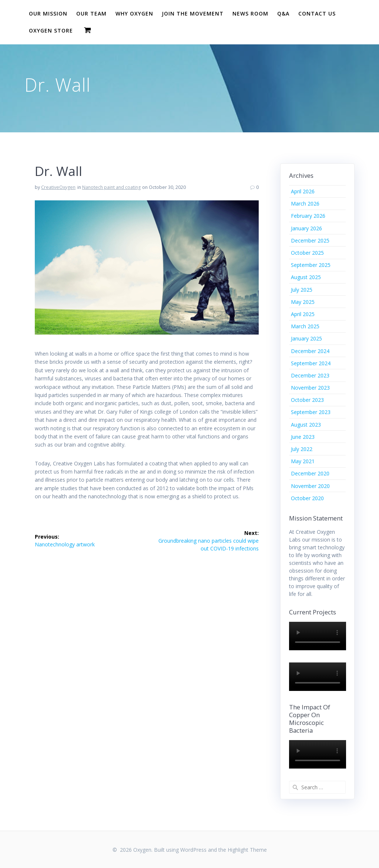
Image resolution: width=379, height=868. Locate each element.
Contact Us (317, 13)
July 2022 (302, 449)
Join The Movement (193, 13)
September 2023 (311, 412)
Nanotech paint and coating (111, 187)
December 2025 (310, 240)
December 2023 (310, 375)
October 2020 (307, 498)
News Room (250, 13)
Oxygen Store (51, 30)
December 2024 (310, 351)
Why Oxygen (134, 13)
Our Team (91, 13)
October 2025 (307, 253)
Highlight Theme (247, 850)
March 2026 (305, 204)
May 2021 (303, 461)
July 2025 (302, 290)
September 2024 (311, 363)
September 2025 (311, 265)
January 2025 (306, 338)
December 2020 (310, 473)
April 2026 (303, 191)
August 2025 (306, 277)
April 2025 (303, 314)
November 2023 (310, 388)
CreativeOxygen (58, 187)
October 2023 (307, 400)
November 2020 (310, 486)
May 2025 (303, 302)
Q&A (283, 13)
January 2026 (306, 228)
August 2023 (306, 425)
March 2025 (305, 326)
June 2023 (303, 437)
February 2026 (308, 216)
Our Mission (48, 13)
